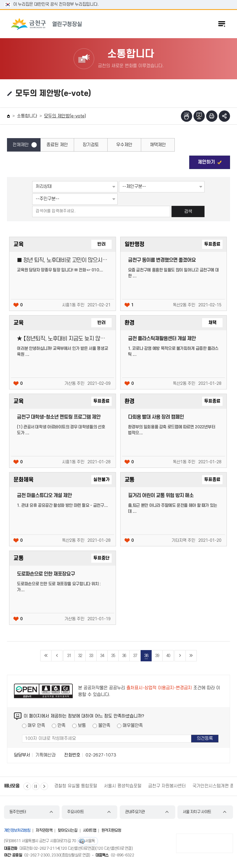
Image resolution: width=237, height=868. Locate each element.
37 (135, 656)
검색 (188, 211)
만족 (61, 726)
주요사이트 (75, 812)
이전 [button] (27, 786)
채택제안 (158, 145)
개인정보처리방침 (17, 831)
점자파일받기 (199, 116)
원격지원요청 (111, 831)
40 (168, 656)
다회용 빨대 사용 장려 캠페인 (156, 417)
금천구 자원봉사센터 (167, 786)
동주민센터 (18, 812)
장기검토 (91, 145)
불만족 (104, 726)
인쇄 (212, 116)
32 (80, 656)
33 (91, 656)
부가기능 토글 (224, 116)
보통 (82, 726)
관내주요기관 (135, 812)
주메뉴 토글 (222, 24)
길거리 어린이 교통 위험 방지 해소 (161, 496)
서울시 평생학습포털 (123, 786)
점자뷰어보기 (187, 116)
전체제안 (21, 145)
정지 (36, 786)
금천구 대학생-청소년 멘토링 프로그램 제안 (59, 417)
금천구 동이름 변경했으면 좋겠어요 (162, 260)
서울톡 (90, 841)
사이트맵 (90, 831)
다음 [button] (44, 786)
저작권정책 (44, 831)
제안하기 (206, 162)
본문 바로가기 (119, 0)
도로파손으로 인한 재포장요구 (46, 574)
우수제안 (124, 145)
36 (124, 656)
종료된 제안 (57, 145)
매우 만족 (36, 726)
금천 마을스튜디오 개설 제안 (44, 496)
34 (102, 656)
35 (113, 656)
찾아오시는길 (68, 831)
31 (69, 656)
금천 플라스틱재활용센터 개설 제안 (162, 339)
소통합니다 (27, 116)
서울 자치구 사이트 (197, 812)
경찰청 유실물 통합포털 (76, 786)
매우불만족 (133, 726)
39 (157, 656)
